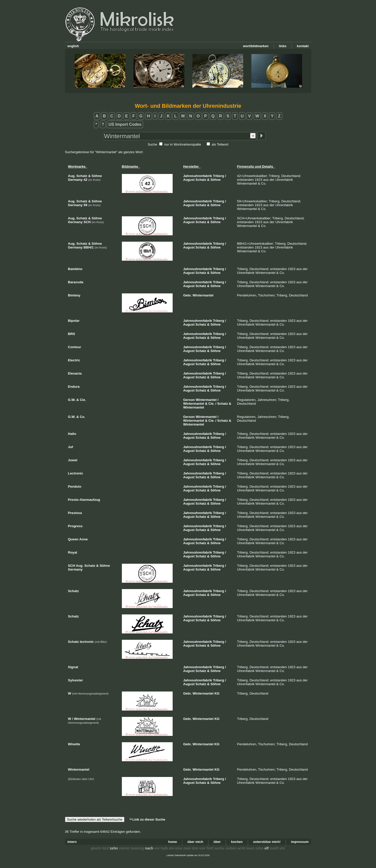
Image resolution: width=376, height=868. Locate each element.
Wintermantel (203, 295)
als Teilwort (220, 144)
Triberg (219, 176)
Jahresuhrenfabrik (198, 176)
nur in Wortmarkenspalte (183, 144)
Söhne (216, 180)
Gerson (189, 400)
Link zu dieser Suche (147, 819)
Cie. (211, 404)
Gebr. (187, 295)
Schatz (201, 180)
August (189, 180)
